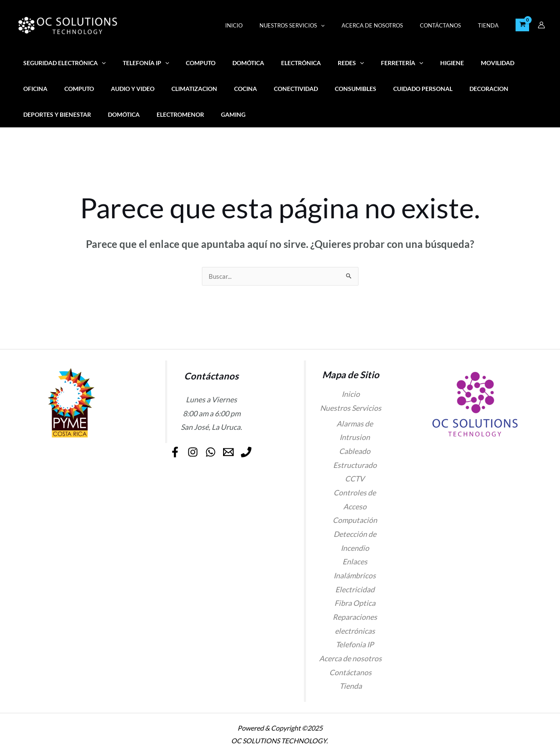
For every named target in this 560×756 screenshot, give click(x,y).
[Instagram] (192, 448)
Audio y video (84, 89)
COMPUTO (189, 63)
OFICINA (498, 63)
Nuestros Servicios (313, 25)
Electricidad (355, 590)
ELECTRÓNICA (280, 63)
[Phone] (215, 461)
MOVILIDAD (457, 63)
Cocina (188, 89)
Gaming (137, 114)
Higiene (416, 63)
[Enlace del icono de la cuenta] (541, 25)
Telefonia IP (355, 645)
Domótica (232, 63)
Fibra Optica (355, 603)
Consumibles (288, 89)
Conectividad (234, 89)
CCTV (355, 479)
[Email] (247, 448)
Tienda (491, 25)
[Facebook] (165, 448)
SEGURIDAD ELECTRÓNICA (62, 63)
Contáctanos (449, 25)
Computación (355, 521)
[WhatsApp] (220, 448)
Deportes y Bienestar (478, 89)
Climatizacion (141, 89)
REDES (325, 63)
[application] (342, 25)
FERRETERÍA (371, 63)
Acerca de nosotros (387, 25)
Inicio (261, 25)
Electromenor (88, 114)
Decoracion (412, 89)
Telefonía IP (139, 63)
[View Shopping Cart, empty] (522, 25)
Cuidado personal (351, 89)
